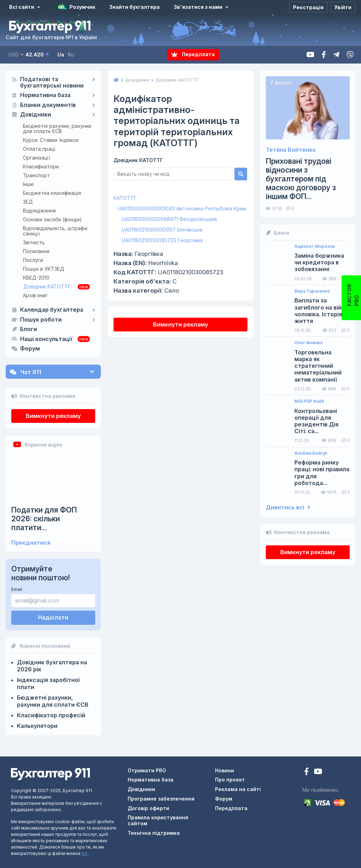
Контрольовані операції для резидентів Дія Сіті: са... (316, 421)
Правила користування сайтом (158, 820)
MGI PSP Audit (309, 401)
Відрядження (39, 211)
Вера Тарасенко (312, 291)
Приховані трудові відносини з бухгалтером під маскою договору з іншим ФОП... (301, 179)
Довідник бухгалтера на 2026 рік (52, 666)
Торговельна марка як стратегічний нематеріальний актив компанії (318, 366)
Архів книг (35, 295)
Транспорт (36, 175)
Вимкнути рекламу (53, 416)
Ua (61, 55)
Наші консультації (46, 339)
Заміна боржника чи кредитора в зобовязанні (319, 262)
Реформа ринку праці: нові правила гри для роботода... (322, 473)
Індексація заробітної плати (48, 683)
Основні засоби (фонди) (52, 219)
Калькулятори (37, 726)
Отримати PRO (147, 770)
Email (17, 589)
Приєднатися (31, 543)
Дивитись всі (288, 507)
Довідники (36, 115)
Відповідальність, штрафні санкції (55, 231)
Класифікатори (41, 166)
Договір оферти (148, 808)
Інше (28, 184)
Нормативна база (45, 95)
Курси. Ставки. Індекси (51, 140)
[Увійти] (343, 7)
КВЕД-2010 (36, 278)
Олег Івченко (309, 343)
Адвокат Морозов (314, 246)
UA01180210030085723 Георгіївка (162, 240)
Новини (225, 770)
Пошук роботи (41, 320)
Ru (71, 55)
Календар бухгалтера (52, 310)
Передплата (193, 55)
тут (84, 853)
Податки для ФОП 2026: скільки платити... (44, 519)
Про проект (230, 780)
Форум (30, 349)
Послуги (33, 260)
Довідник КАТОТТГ (47, 286)
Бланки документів (48, 105)
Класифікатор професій (51, 715)
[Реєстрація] (308, 7)
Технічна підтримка (154, 833)
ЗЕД (28, 202)
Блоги (29, 329)
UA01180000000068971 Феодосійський (169, 219)
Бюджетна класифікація (52, 193)
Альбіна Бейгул (311, 453)
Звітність (34, 242)
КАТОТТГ (125, 198)
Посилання (36, 251)
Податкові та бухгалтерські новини (52, 83)
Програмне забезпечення (161, 799)
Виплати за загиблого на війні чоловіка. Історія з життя (320, 311)
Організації (36, 158)
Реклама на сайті (238, 789)
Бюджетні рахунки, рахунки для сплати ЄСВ (57, 128)
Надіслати (53, 617)
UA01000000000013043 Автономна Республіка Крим (182, 208)
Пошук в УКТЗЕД (44, 269)
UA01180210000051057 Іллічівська (162, 230)
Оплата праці (39, 149)
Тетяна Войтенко (291, 150)
